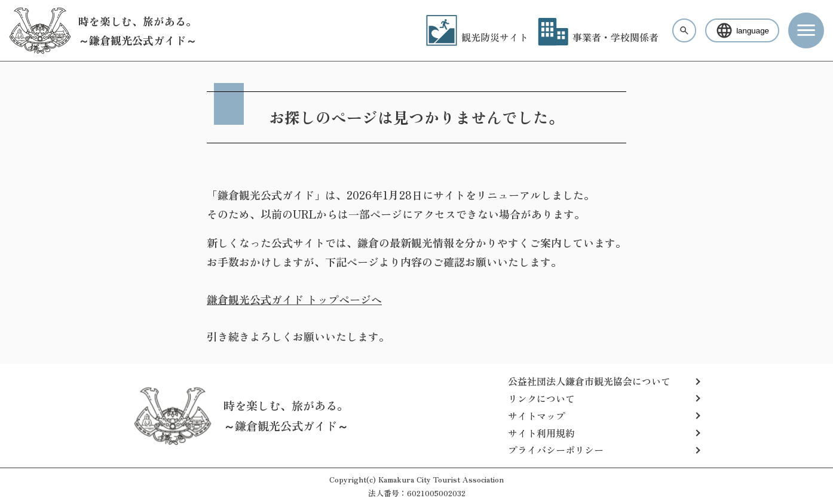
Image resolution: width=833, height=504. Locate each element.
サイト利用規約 (541, 433)
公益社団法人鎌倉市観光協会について (589, 381)
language (742, 30)
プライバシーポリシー (556, 450)
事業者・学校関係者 (598, 37)
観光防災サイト (477, 37)
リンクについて (541, 398)
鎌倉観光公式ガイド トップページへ (294, 299)
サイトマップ (537, 416)
